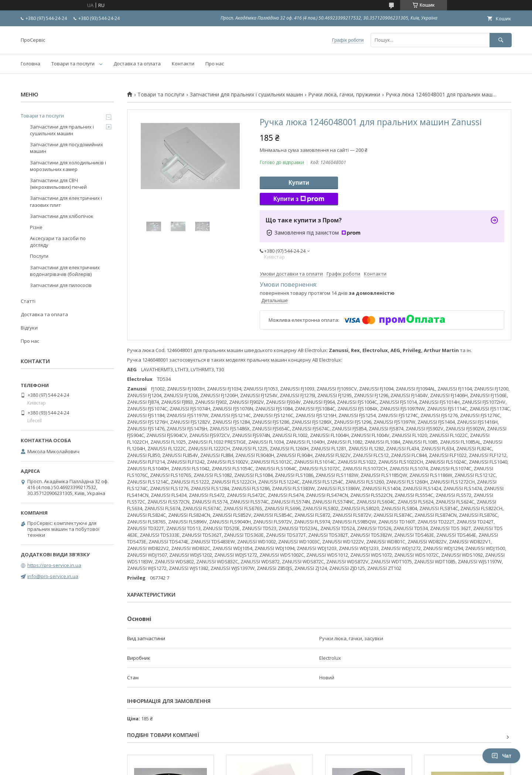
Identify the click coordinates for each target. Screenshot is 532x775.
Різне (36, 227)
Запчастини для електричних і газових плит (66, 201)
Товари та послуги (73, 64)
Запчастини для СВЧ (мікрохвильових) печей (58, 184)
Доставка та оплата (137, 64)
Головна (30, 64)
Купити (299, 183)
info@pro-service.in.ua (53, 576)
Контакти (183, 64)
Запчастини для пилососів (61, 285)
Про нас (215, 64)
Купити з (299, 199)
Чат (501, 756)
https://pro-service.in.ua (54, 565)
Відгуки (29, 328)
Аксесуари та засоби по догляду (58, 242)
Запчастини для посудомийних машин (66, 148)
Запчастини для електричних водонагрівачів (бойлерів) (65, 271)
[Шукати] (501, 40)
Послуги (39, 256)
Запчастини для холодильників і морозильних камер (68, 166)
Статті (28, 301)
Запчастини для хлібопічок (62, 216)
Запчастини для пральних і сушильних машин (246, 95)
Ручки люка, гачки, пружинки (344, 95)
